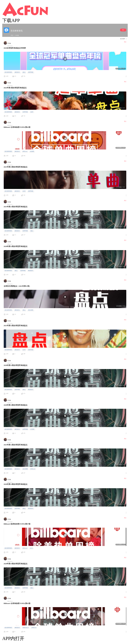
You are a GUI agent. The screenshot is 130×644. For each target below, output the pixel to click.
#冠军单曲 (31, 72)
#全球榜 (32, 151)
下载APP (11, 20)
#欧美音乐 (17, 72)
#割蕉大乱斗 (26, 628)
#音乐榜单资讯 (8, 72)
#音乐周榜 (31, 310)
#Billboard (25, 151)
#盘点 (24, 72)
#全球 (32, 112)
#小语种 (32, 429)
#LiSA (31, 548)
